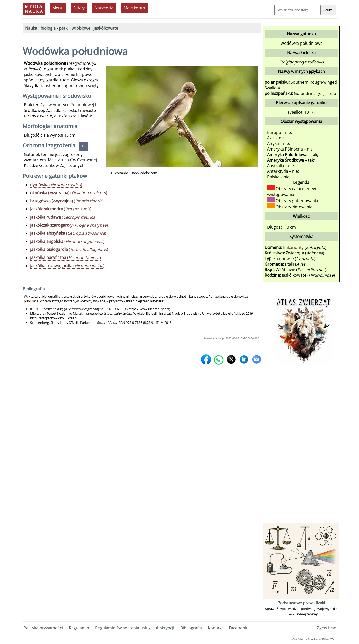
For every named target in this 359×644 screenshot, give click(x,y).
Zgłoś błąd (327, 628)
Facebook (238, 628)
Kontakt (215, 628)
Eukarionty (293, 247)
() (56, 185)
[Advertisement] (301, 446)
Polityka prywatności (43, 628)
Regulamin (79, 628)
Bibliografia (191, 628)
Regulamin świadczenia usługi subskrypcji (135, 628)
